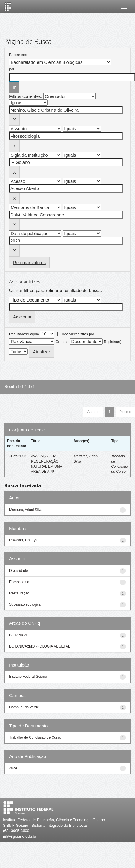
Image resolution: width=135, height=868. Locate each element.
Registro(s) (113, 342)
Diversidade (18, 571)
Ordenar (62, 342)
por (12, 69)
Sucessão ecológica (25, 604)
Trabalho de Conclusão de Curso (35, 737)
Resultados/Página (24, 334)
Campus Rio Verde (24, 707)
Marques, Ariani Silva (26, 510)
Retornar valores (29, 262)
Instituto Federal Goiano (28, 677)
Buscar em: (18, 55)
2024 (13, 768)
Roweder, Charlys (23, 540)
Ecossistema (19, 582)
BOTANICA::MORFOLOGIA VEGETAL (40, 646)
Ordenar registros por (77, 334)
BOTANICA (18, 635)
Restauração (19, 593)
